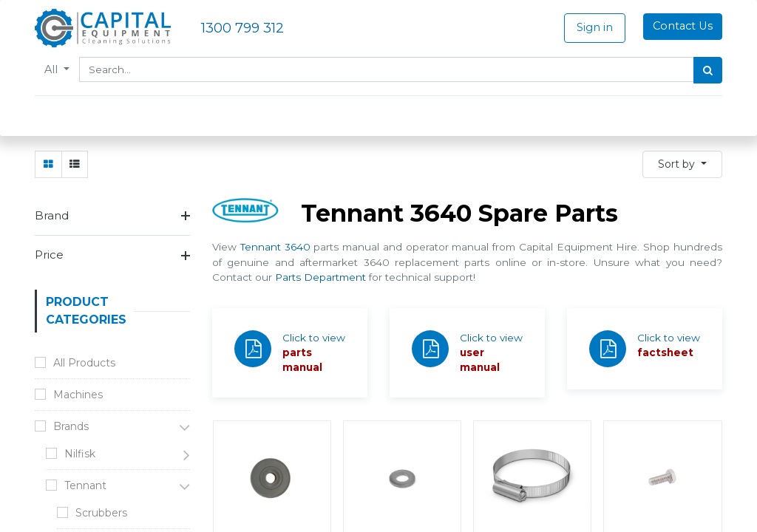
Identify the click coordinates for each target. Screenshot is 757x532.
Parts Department (320, 277)
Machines (78, 395)
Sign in (595, 27)
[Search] (708, 70)
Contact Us (683, 26)
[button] (682, 164)
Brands (71, 426)
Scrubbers (101, 513)
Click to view (314, 338)
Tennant (85, 485)
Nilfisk (80, 454)
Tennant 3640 (275, 247)
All (52, 69)
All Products (84, 363)
